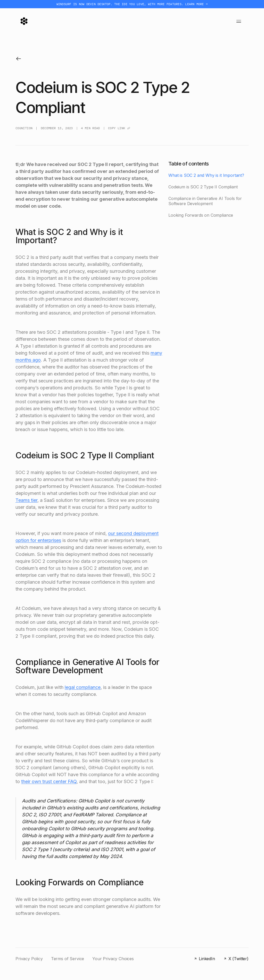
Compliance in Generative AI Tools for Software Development (205, 201)
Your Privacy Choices (113, 959)
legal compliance (83, 687)
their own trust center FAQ (49, 781)
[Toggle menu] (239, 21)
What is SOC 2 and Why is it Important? (206, 175)
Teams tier (26, 500)
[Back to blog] (19, 59)
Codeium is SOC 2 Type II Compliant (203, 187)
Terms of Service (68, 959)
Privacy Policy (29, 959)
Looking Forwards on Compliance (201, 215)
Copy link (119, 128)
